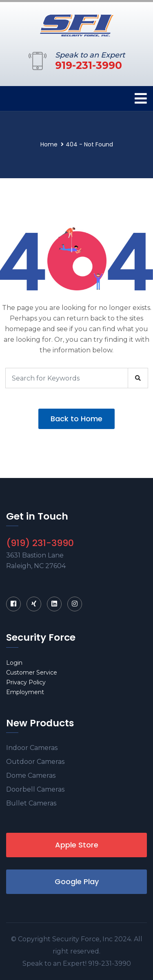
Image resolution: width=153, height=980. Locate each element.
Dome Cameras (31, 775)
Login (14, 663)
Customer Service (32, 673)
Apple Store (77, 845)
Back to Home (76, 419)
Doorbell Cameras (35, 789)
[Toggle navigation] (141, 98)
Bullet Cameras (31, 803)
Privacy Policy (26, 682)
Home (49, 144)
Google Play (77, 882)
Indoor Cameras (32, 748)
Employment (25, 692)
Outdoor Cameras (35, 762)
